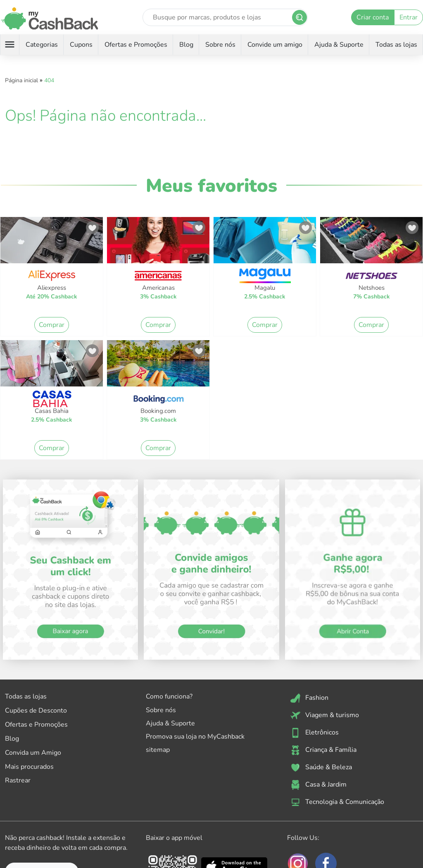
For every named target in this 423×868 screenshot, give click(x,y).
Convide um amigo (275, 45)
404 (49, 80)
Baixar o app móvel (174, 838)
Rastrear (18, 780)
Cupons (81, 45)
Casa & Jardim (318, 785)
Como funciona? (169, 696)
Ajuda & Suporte (339, 45)
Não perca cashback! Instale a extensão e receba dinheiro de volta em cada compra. (66, 843)
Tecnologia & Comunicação (337, 802)
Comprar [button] (52, 325)
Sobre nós (220, 45)
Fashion (309, 698)
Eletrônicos (315, 733)
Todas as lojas (396, 45)
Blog (186, 45)
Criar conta (373, 17)
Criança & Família (323, 750)
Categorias (42, 45)
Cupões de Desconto (36, 711)
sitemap (158, 750)
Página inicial (21, 80)
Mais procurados (29, 767)
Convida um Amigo (33, 753)
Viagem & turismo (325, 715)
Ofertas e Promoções (136, 45)
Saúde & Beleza (321, 768)
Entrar (409, 17)
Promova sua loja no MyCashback (195, 737)
